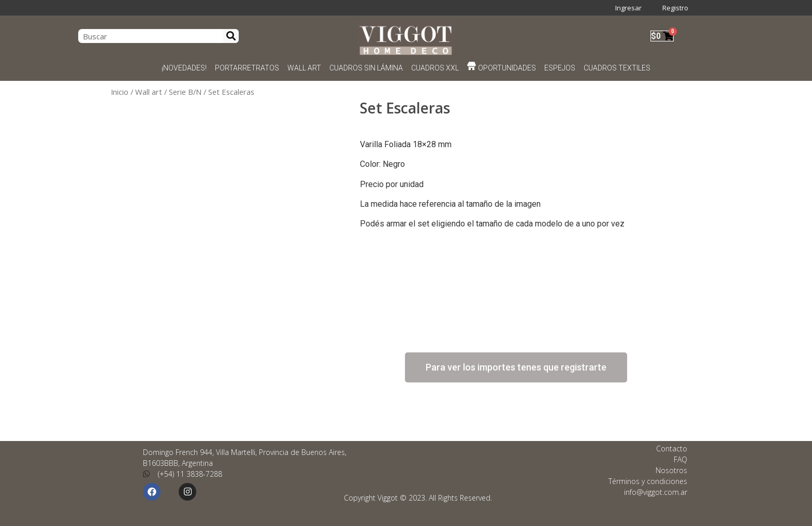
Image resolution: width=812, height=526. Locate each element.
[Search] (231, 36)
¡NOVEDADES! (184, 68)
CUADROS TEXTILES (617, 68)
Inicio (120, 92)
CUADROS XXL (435, 68)
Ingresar (628, 8)
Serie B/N (185, 92)
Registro (675, 8)
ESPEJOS (560, 68)
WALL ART (304, 68)
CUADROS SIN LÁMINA (366, 68)
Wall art (149, 92)
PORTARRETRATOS (247, 68)
